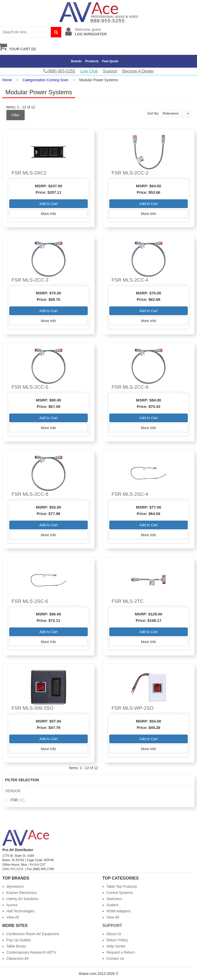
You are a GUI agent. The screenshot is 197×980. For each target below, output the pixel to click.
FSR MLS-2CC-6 (130, 387)
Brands (76, 61)
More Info (48, 214)
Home (7, 80)
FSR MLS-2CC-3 (30, 280)
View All (13, 917)
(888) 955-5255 (13, 869)
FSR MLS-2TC (128, 601)
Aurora (12, 905)
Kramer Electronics (22, 893)
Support (110, 71)
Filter (16, 115)
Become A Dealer (138, 71)
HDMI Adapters (119, 911)
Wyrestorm (15, 886)
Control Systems (120, 893)
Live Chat (89, 71)
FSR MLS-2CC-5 (30, 387)
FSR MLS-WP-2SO (133, 708)
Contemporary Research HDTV (31, 952)
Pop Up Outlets (19, 940)
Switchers (114, 899)
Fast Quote (110, 61)
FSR (15, 800)
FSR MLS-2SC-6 (30, 601)
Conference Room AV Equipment (33, 934)
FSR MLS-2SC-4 (130, 494)
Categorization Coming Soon (46, 80)
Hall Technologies (20, 911)
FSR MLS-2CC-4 (130, 280)
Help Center (116, 946)
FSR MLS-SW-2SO (32, 708)
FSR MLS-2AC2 (29, 173)
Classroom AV (18, 958)
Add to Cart (49, 204)
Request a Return (121, 952)
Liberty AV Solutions (22, 899)
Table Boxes (16, 946)
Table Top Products (122, 886)
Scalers (112, 905)
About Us (114, 934)
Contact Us (115, 958)
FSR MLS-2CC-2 (130, 173)
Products (92, 61)
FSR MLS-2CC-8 (30, 494)
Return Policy (117, 940)
